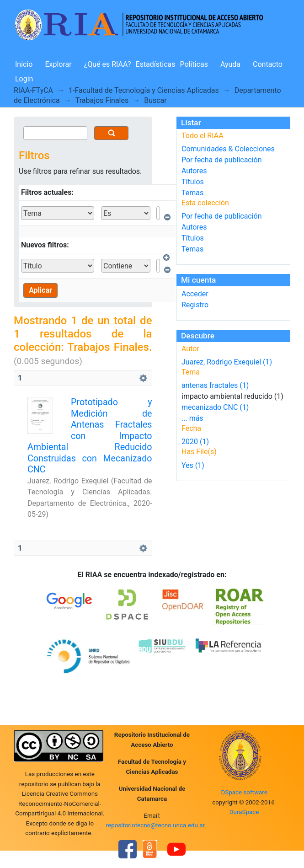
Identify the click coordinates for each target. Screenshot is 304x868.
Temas (192, 193)
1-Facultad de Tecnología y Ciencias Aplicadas (144, 90)
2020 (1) (195, 442)
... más (192, 418)
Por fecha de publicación (222, 160)
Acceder (195, 294)
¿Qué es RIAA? (108, 64)
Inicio (24, 64)
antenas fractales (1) (215, 385)
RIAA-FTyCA (33, 90)
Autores (194, 171)
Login (24, 79)
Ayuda (230, 64)
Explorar (58, 64)
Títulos (193, 182)
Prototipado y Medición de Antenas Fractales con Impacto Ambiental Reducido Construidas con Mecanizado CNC (90, 436)
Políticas (194, 64)
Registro (195, 305)
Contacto (268, 64)
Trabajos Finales (102, 100)
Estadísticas (156, 64)
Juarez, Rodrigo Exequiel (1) (227, 362)
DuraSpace (244, 812)
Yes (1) (193, 465)
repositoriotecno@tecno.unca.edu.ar (156, 825)
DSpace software (244, 792)
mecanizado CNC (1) (215, 407)
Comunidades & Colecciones (228, 149)
